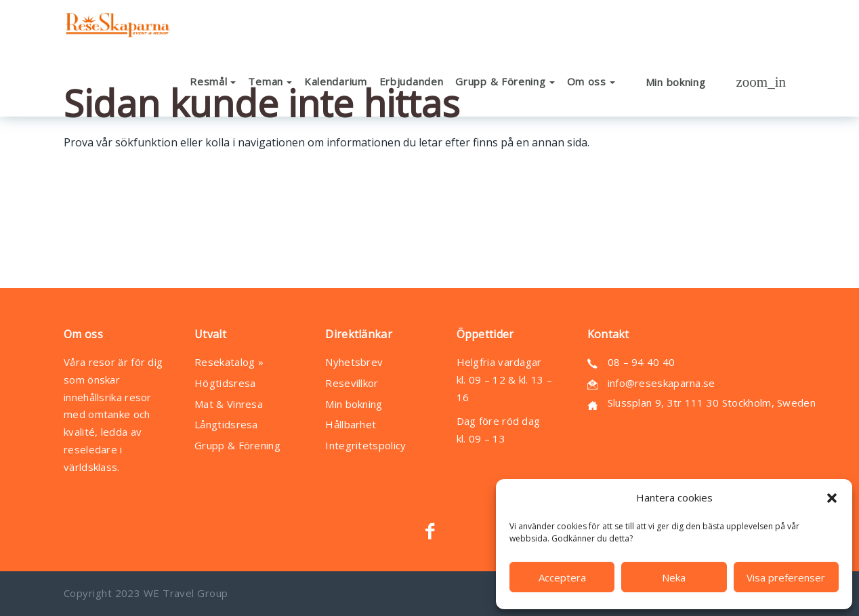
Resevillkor (352, 383)
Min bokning (354, 404)
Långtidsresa (226, 424)
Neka (674, 577)
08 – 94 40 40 (642, 362)
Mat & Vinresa (229, 404)
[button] (832, 498)
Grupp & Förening (237, 445)
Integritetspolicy (365, 445)
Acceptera (562, 577)
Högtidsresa (225, 383)
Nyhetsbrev (354, 362)
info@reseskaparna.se (662, 383)
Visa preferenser (786, 577)
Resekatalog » (229, 362)
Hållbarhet (351, 424)
